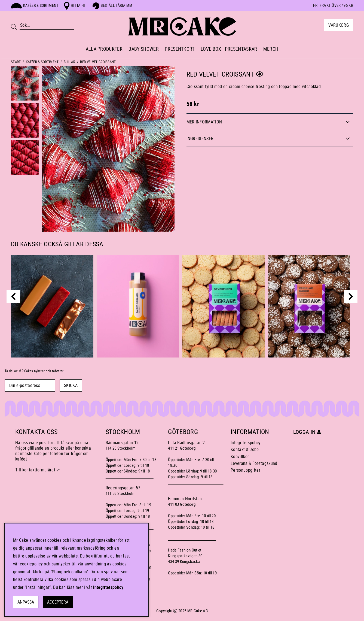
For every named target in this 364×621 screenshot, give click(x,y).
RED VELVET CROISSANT (98, 62)
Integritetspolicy (246, 443)
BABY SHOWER (144, 49)
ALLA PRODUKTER (104, 49)
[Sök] (47, 25)
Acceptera (58, 602)
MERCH (271, 49)
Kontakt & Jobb (245, 449)
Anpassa (26, 602)
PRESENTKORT (180, 49)
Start (16, 62)
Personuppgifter (245, 470)
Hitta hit (76, 5)
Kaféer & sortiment (35, 5)
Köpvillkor (240, 456)
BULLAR (69, 62)
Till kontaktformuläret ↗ (38, 470)
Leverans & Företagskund (254, 463)
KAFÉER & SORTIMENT (42, 62)
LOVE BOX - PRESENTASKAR (229, 49)
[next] (351, 296)
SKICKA (71, 385)
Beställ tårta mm (113, 5)
